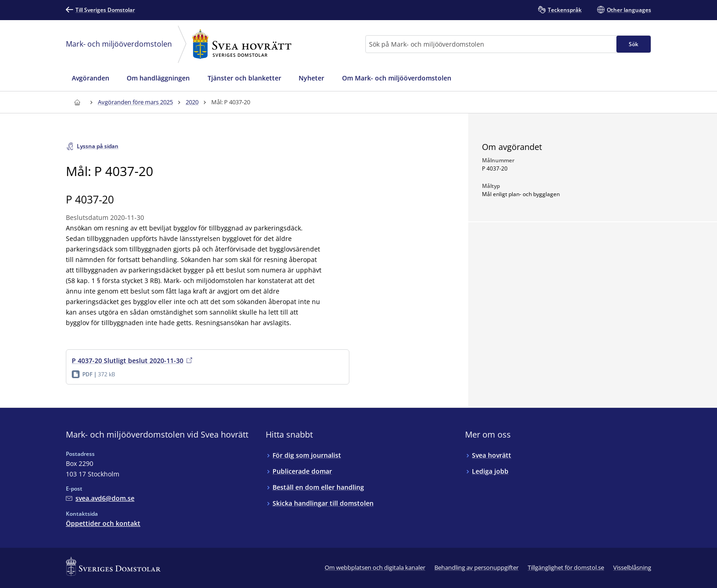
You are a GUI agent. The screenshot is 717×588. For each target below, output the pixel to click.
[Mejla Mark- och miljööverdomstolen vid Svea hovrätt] (100, 498)
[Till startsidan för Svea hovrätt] (77, 102)
